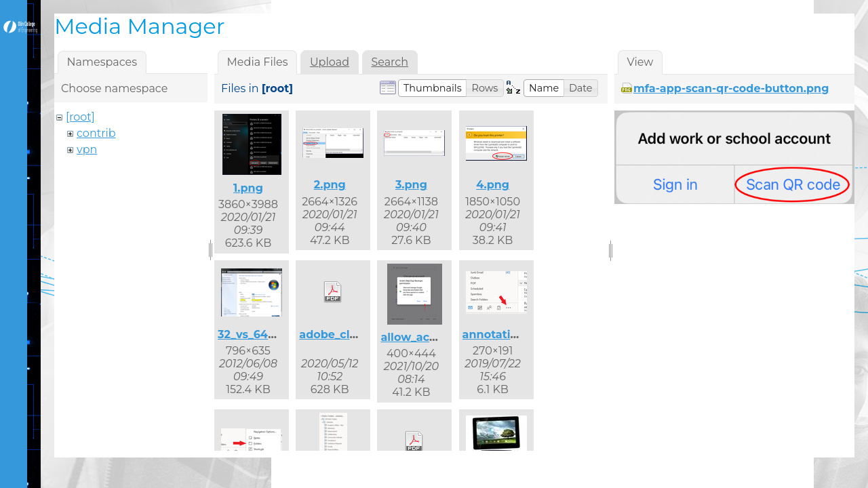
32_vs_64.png (256, 334)
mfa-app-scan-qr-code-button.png (731, 88)
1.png (248, 188)
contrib (96, 133)
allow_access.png (430, 337)
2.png (330, 185)
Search (390, 62)
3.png (411, 185)
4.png (493, 185)
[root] (80, 117)
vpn (87, 149)
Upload (330, 62)
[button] (433, 88)
